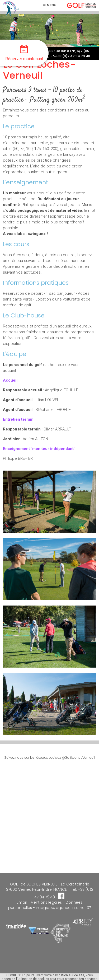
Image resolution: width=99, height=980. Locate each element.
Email (22, 902)
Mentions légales (46, 902)
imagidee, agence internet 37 (63, 908)
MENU (50, 5)
